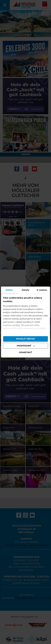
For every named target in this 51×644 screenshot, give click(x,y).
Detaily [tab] (26, 290)
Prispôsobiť (26, 346)
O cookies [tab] (42, 290)
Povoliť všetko (26, 339)
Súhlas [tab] (9, 290)
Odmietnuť (25, 353)
